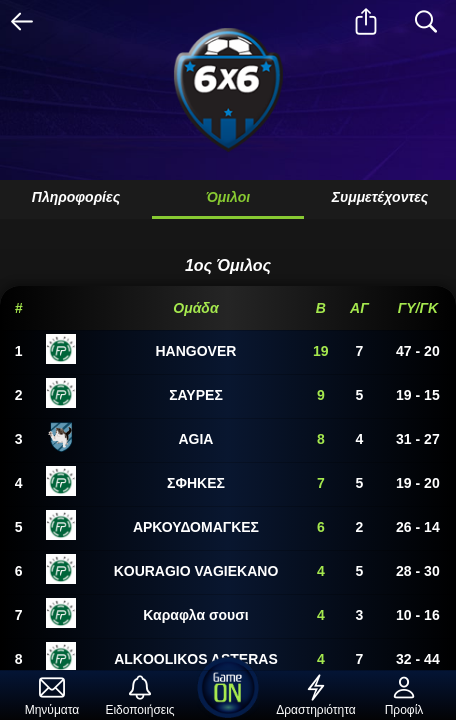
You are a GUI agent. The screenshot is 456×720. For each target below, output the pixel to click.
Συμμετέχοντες (380, 197)
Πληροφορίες (76, 197)
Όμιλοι (228, 197)
